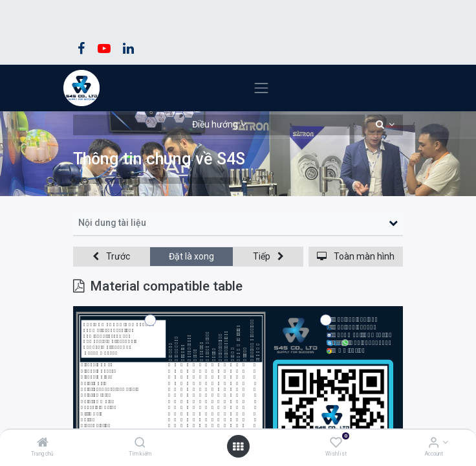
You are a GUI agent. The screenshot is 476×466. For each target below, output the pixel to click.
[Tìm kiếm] (140, 443)
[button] (385, 125)
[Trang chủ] (43, 443)
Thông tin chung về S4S (159, 159)
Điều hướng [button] (215, 124)
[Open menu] (238, 447)
